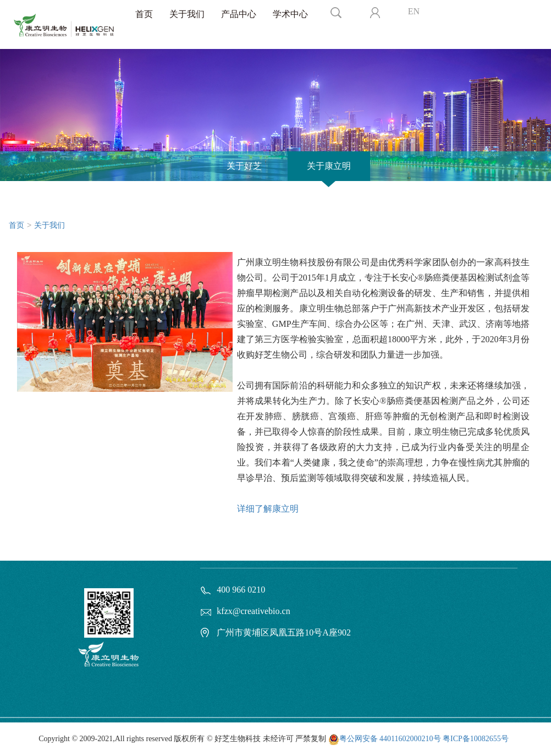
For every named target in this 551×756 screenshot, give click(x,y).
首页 (144, 14)
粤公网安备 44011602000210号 (390, 739)
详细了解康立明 (268, 509)
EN (414, 11)
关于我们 (187, 14)
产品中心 (239, 14)
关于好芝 (244, 166)
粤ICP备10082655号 (476, 739)
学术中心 (290, 14)
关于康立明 (329, 166)
